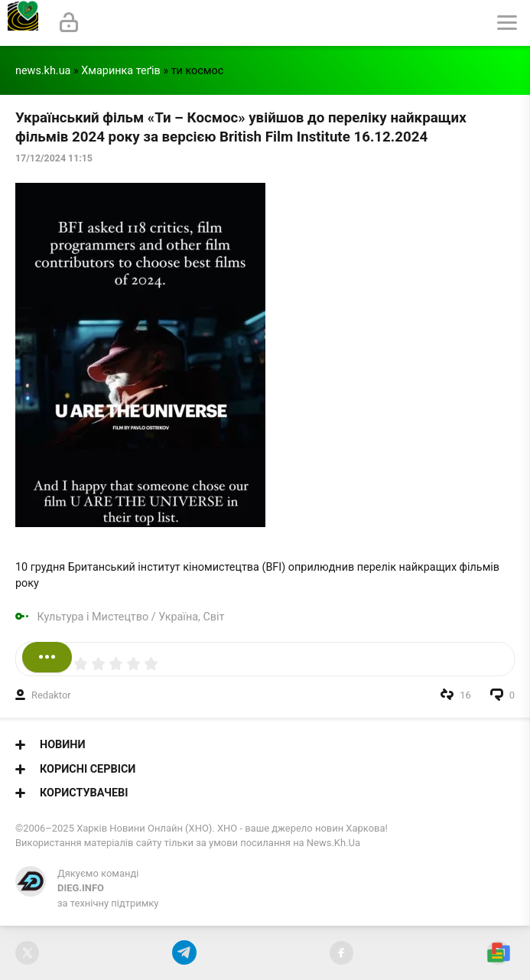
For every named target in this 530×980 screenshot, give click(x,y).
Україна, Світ (191, 617)
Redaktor (51, 695)
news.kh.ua (43, 71)
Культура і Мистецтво (93, 617)
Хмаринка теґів (121, 71)
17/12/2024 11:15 (54, 158)
